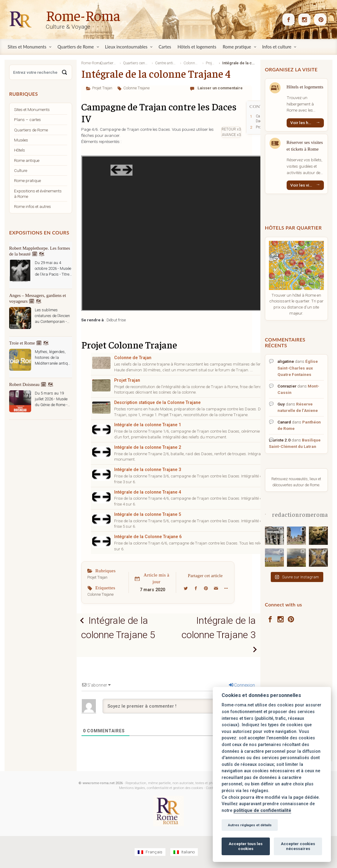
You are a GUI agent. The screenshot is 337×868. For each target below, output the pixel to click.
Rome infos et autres (33, 206)
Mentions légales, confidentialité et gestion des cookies (161, 789)
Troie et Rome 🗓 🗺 (29, 343)
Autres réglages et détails (250, 825)
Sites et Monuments (32, 109)
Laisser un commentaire (220, 88)
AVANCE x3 (231, 135)
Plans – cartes (27, 120)
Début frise (116, 320)
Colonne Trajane (136, 88)
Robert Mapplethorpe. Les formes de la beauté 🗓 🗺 (40, 251)
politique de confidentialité (262, 811)
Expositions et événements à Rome (38, 194)
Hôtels (20, 150)
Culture (21, 170)
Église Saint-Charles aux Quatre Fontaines (298, 368)
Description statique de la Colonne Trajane (157, 403)
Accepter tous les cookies (246, 846)
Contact (212, 789)
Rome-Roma (83, 15)
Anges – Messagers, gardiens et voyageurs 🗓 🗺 (38, 298)
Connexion (242, 685)
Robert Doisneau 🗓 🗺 (31, 384)
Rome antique (27, 160)
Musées (21, 140)
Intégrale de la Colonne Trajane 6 (148, 537)
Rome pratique (27, 180)
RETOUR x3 (231, 129)
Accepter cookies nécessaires (298, 846)
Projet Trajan (102, 88)
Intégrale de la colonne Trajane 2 (148, 447)
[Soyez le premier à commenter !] (179, 706)
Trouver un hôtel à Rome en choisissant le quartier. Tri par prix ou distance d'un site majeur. (296, 304)
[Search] (64, 72)
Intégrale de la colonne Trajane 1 (148, 425)
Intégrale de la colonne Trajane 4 (148, 492)
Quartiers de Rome (31, 130)
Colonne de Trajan (133, 358)
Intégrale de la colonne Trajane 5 (148, 514)
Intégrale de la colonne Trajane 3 (148, 470)
